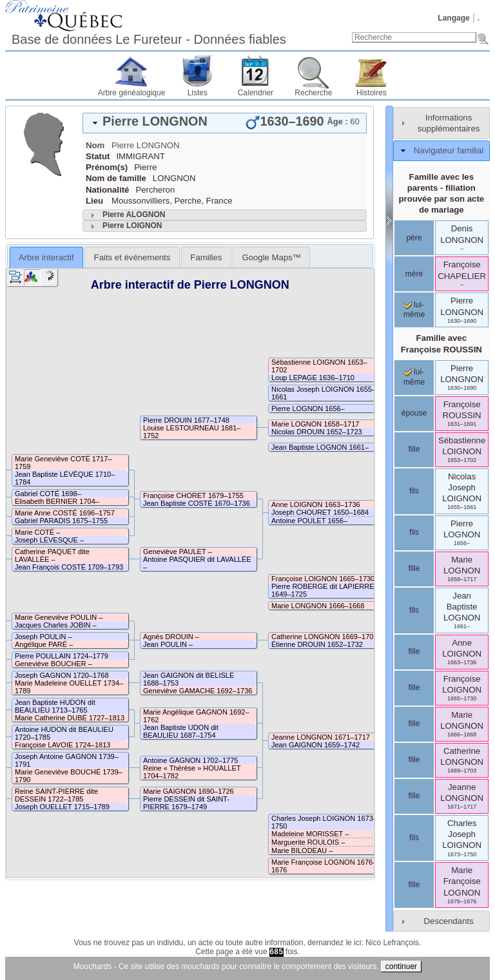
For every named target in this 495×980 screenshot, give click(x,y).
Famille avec (442, 343)
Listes (198, 93)
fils (414, 491)
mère (414, 274)
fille (414, 449)
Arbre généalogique (132, 93)
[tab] (225, 123)
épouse (414, 413)
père (414, 238)
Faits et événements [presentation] (132, 257)
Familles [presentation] (206, 257)
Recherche (313, 93)
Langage (453, 18)
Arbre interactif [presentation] (46, 257)
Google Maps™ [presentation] (271, 257)
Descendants (449, 921)
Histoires (372, 93)
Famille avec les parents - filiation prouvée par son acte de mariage (441, 193)
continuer (401, 966)
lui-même (414, 310)
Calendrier (256, 93)
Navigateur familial (449, 150)
